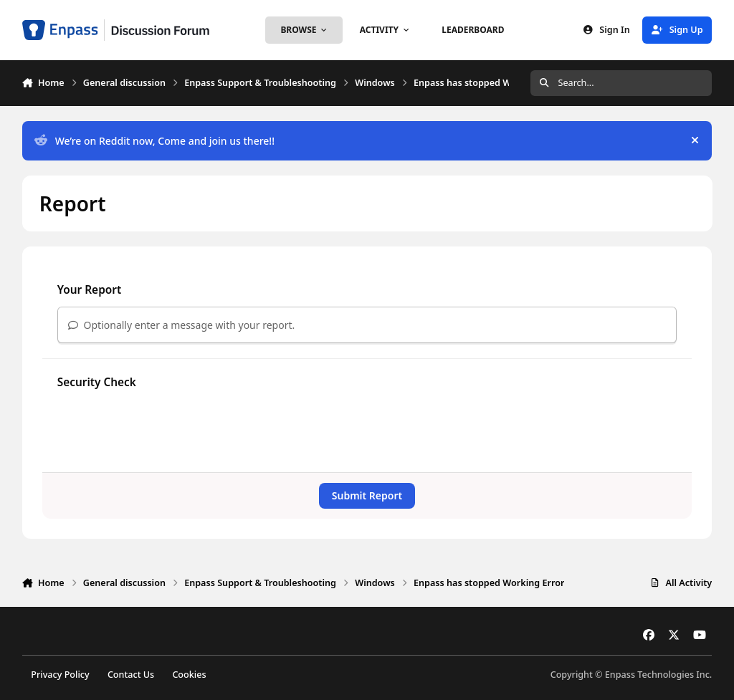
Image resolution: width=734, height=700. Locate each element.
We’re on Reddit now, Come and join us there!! (154, 141)
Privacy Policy (60, 675)
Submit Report (367, 495)
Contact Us (131, 675)
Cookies (189, 675)
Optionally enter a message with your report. (182, 325)
